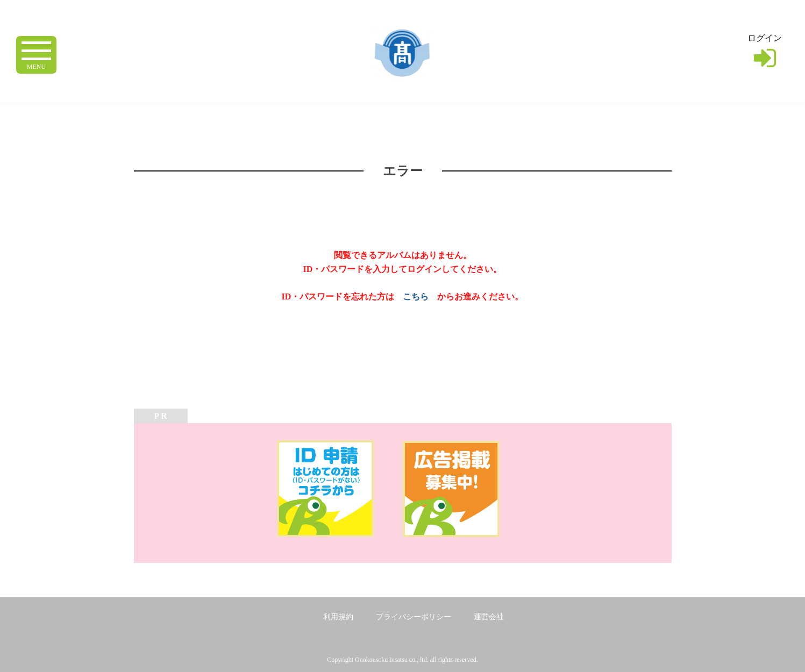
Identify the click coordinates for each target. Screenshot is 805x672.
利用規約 (338, 617)
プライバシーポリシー (414, 617)
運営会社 (489, 617)
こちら (416, 296)
